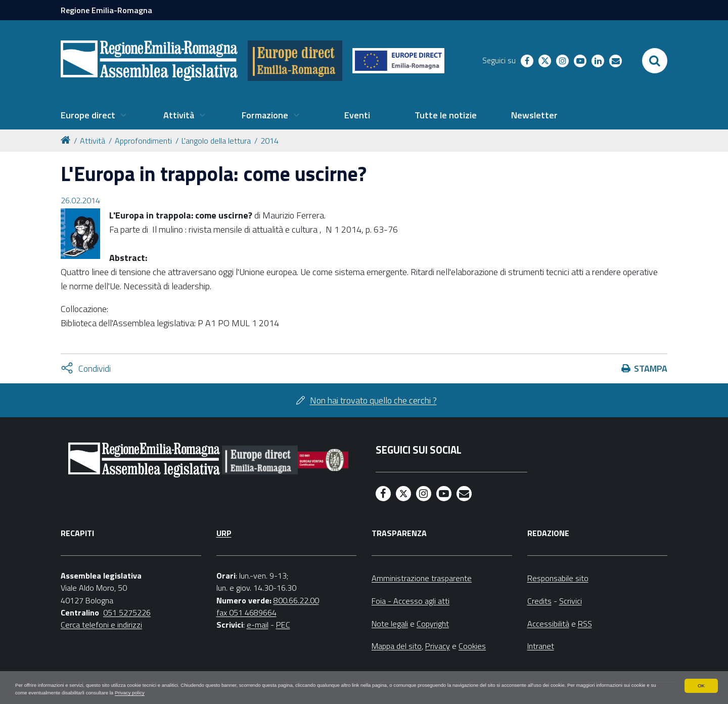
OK (701, 683)
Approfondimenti (143, 141)
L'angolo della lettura (216, 141)
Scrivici (571, 601)
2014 (269, 141)
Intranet (541, 646)
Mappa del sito (397, 646)
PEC (283, 625)
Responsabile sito (558, 578)
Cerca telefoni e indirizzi (101, 625)
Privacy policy (319, 692)
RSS (585, 624)
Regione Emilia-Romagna (106, 10)
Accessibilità (548, 624)
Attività (93, 141)
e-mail (258, 625)
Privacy (438, 646)
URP (224, 533)
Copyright (433, 624)
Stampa (651, 368)
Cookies (472, 646)
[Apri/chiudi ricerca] (655, 61)
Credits (539, 601)
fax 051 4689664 (246, 612)
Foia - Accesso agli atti (411, 601)
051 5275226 (127, 612)
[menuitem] (94, 115)
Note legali (390, 624)
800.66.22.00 (296, 600)
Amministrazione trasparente (422, 578)
